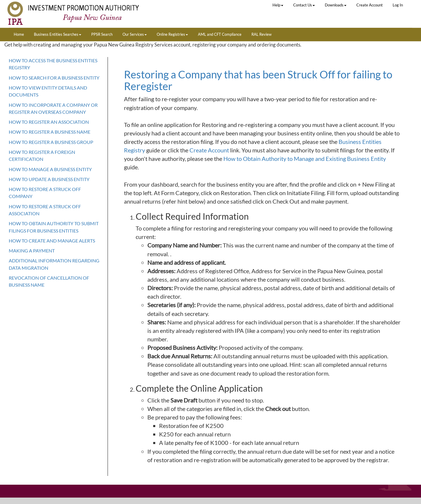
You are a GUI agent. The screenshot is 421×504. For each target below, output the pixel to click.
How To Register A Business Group (51, 142)
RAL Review (262, 34)
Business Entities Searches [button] (58, 34)
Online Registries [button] (172, 34)
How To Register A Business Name (50, 132)
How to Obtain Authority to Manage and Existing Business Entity (305, 159)
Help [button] (278, 5)
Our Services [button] (135, 34)
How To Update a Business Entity (49, 179)
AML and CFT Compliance (220, 34)
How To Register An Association (49, 122)
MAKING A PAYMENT (32, 251)
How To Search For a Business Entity (54, 78)
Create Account (370, 5)
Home (19, 34)
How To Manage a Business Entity (50, 169)
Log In (398, 5)
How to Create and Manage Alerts (52, 241)
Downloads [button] (336, 5)
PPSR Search (102, 34)
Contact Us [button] (304, 5)
